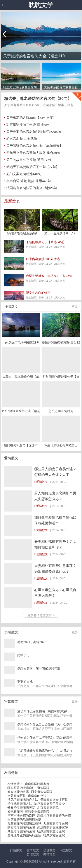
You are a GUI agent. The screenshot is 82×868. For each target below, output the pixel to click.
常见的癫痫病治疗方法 (23, 800)
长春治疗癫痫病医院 (21, 808)
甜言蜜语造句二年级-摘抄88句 (28, 125)
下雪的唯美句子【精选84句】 (46, 242)
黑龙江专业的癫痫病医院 (24, 835)
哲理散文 (33, 854)
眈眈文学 (41, 5)
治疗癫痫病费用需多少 (49, 804)
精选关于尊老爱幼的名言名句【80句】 (38, 99)
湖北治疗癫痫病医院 (21, 831)
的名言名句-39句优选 (22, 139)
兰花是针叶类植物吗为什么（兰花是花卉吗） (48, 751)
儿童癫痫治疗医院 (56, 823)
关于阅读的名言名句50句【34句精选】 (35, 146)
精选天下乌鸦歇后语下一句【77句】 (33, 167)
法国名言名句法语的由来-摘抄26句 (32, 188)
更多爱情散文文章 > (41, 615)
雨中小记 (23, 655)
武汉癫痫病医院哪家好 (52, 827)
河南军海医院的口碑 (21, 816)
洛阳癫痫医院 (17, 796)
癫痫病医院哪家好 (37, 784)
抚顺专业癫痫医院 (37, 812)
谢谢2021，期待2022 (32, 642)
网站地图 (49, 854)
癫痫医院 (43, 788)
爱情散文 (11, 458)
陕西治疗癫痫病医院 (21, 827)
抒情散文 (11, 307)
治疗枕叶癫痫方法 (20, 804)
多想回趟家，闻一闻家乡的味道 (39, 668)
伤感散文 (49, 850)
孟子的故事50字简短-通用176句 (30, 160)
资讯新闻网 (15, 812)
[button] (2, 5)
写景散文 (66, 850)
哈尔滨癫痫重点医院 (51, 831)
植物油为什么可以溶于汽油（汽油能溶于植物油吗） (48, 738)
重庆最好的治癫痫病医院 (24, 819)
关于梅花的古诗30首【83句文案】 (31, 118)
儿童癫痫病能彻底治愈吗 (24, 823)
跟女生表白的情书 (38, 293)
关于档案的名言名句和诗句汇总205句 (34, 132)
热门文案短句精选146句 (24, 174)
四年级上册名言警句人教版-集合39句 (33, 153)
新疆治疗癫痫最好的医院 (54, 816)
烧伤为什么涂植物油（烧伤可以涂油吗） (45, 711)
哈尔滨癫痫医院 (54, 835)
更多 (75, 307)
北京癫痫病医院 (48, 808)
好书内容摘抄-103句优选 (43, 259)
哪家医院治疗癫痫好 (21, 788)
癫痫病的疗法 (37, 796)
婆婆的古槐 (25, 682)
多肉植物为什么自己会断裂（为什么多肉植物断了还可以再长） (48, 724)
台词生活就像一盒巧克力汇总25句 (49, 276)
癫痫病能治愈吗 (18, 792)
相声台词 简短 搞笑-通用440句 (29, 181)
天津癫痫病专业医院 (54, 800)
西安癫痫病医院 (42, 792)
